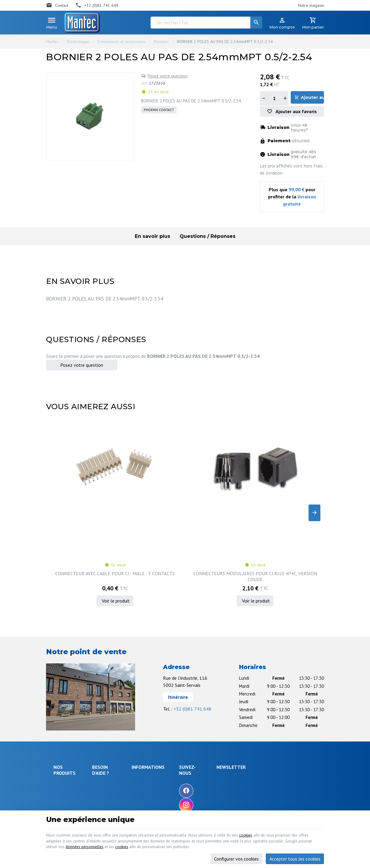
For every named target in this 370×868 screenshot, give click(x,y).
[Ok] (309, 713)
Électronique (78, 42)
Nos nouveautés (181, 723)
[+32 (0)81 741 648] (97, 5)
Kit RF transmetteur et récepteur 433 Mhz (292, 505)
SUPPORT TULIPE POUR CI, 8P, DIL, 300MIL (221, 505)
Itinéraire (178, 625)
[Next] (314, 478)
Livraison (103, 722)
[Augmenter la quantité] (285, 98)
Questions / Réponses (208, 238)
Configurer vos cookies (236, 856)
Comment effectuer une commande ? (116, 710)
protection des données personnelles (275, 743)
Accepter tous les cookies (295, 856)
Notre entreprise (181, 707)
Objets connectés (62, 740)
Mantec (52, 42)
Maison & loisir (67, 775)
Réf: (144, 83)
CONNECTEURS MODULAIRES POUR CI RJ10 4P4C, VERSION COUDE (150, 505)
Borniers (161, 42)
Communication (67, 767)
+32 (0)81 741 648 (192, 637)
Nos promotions (181, 715)
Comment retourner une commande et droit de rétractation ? (116, 736)
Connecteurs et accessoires (121, 42)
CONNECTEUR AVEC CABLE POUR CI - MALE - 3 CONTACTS (78, 505)
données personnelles (170, 843)
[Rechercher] (256, 23)
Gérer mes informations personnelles (116, 781)
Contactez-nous (180, 731)
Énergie (60, 721)
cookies (278, 829)
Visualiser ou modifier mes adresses (118, 767)
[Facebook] (221, 719)
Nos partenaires (181, 739)
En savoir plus (152, 238)
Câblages (62, 759)
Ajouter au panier (313, 98)
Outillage (62, 751)
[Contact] (57, 5)
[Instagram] (221, 733)
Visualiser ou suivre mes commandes (116, 753)
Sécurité (61, 729)
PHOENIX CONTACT (159, 110)
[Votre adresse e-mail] (281, 713)
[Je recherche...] (206, 23)
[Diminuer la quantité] (263, 98)
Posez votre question (168, 76)
